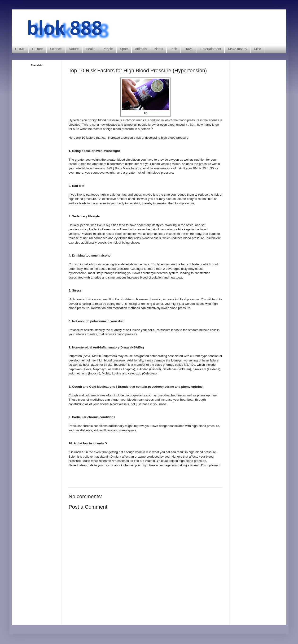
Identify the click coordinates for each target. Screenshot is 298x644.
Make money (237, 49)
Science (56, 49)
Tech (174, 49)
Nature (74, 49)
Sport (124, 49)
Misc (258, 49)
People (108, 49)
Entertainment (211, 49)
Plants (158, 49)
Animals (141, 49)
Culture (37, 49)
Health (91, 49)
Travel (189, 49)
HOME (20, 49)
